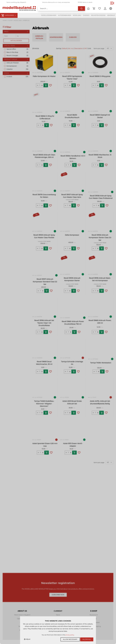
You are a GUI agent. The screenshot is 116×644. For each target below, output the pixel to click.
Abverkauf (111, 15)
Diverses (86, 15)
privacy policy (70, 635)
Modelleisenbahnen (49, 15)
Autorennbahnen (65, 15)
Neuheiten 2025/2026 (98, 15)
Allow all (87, 639)
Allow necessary (70, 639)
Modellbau (77, 15)
